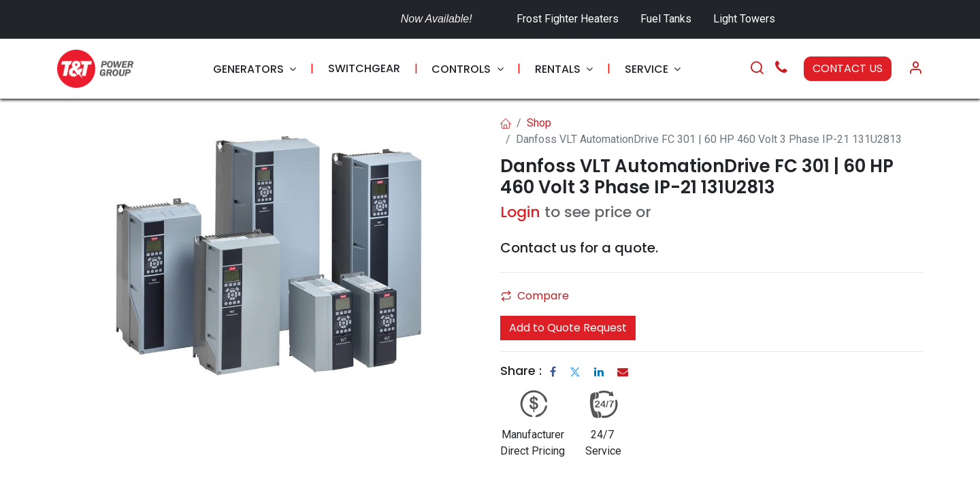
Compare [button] (535, 296)
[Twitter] (575, 372)
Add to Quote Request (568, 328)
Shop (539, 123)
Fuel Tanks (667, 19)
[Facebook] (553, 372)
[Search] (757, 69)
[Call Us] (781, 69)
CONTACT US (848, 68)
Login (520, 212)
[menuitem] (255, 69)
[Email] (623, 372)
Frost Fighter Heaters (568, 19)
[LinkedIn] (599, 372)
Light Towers (744, 19)
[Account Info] (915, 69)
